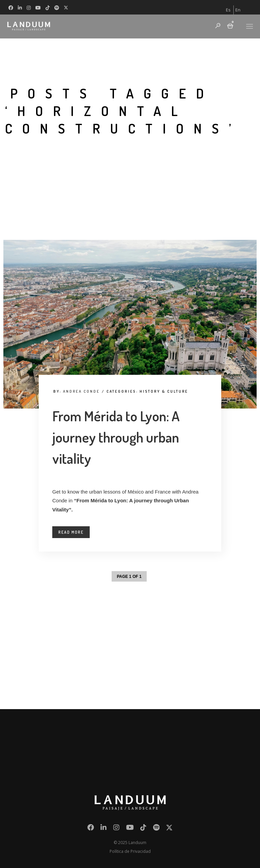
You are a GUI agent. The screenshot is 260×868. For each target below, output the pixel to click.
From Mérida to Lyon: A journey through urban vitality (116, 437)
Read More (71, 532)
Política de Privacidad (130, 851)
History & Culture (164, 391)
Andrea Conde (81, 391)
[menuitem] (228, 10)
